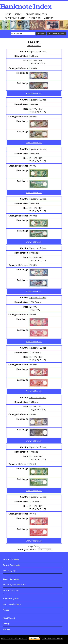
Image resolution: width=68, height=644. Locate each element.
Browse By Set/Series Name (15, 585)
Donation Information (53, 639)
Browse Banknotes (36, 14)
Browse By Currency (11, 590)
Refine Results (34, 46)
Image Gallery (34, 546)
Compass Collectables (12, 604)
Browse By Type (10, 571)
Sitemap (6, 629)
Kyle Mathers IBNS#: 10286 (14, 639)
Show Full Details (34, 93)
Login (8, 22)
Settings (6, 624)
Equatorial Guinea (38, 51)
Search (18, 14)
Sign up (19, 22)
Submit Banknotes (15, 18)
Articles (49, 18)
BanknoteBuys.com (11, 598)
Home (8, 14)
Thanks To (35, 18)
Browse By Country (11, 559)
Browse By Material (11, 579)
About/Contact (9, 618)
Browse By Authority (11, 565)
